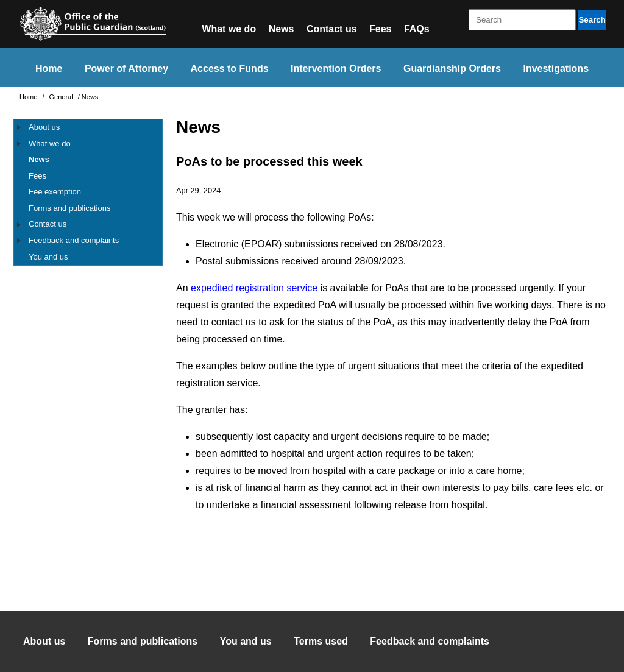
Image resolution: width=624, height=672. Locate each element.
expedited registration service (254, 288)
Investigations (556, 69)
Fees (380, 29)
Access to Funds (230, 69)
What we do (229, 29)
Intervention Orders (336, 69)
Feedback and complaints (74, 240)
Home (49, 69)
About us (44, 127)
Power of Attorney (126, 69)
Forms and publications (69, 208)
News (282, 29)
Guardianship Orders (452, 69)
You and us (48, 257)
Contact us (332, 29)
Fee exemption (55, 192)
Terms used (321, 641)
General (62, 97)
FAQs (417, 29)
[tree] (88, 192)
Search (592, 20)
